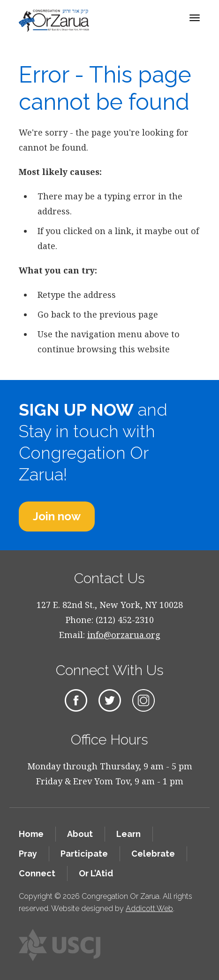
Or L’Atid (96, 873)
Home (31, 834)
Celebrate (153, 854)
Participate (84, 854)
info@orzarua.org (124, 635)
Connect (37, 873)
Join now (57, 516)
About (80, 834)
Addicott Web (149, 908)
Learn (128, 834)
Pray (28, 854)
